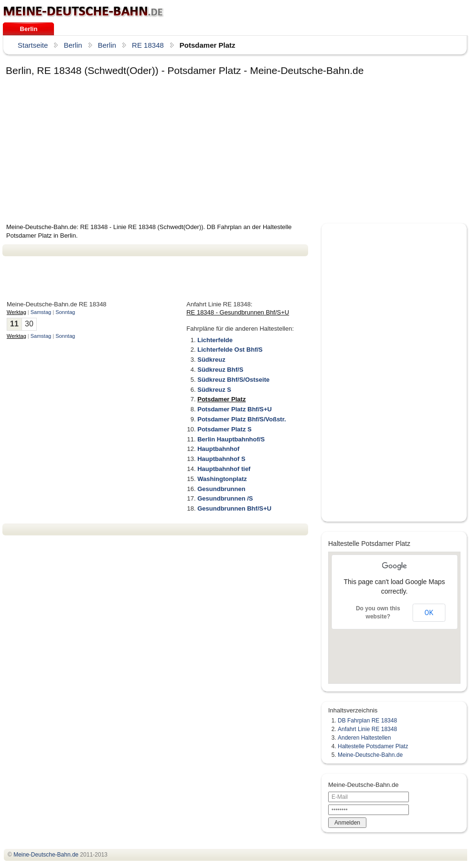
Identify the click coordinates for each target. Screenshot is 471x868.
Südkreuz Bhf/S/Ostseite (233, 380)
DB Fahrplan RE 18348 (367, 721)
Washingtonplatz (222, 479)
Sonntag (65, 312)
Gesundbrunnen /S (225, 498)
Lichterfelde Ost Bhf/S (230, 350)
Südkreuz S (214, 390)
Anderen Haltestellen (364, 738)
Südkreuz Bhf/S (220, 370)
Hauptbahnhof (218, 449)
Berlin (29, 29)
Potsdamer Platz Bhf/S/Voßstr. (241, 419)
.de (83, 11)
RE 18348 (148, 45)
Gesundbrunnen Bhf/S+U (234, 508)
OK (429, 613)
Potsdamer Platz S (224, 429)
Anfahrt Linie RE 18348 (367, 729)
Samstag (41, 312)
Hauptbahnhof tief (224, 469)
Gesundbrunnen (221, 489)
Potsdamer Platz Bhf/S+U (235, 409)
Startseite (33, 45)
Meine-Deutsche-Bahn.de (370, 755)
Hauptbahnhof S (221, 459)
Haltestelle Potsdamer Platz (373, 746)
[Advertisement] (120, 151)
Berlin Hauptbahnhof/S (231, 439)
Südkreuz (211, 360)
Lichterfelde (215, 340)
